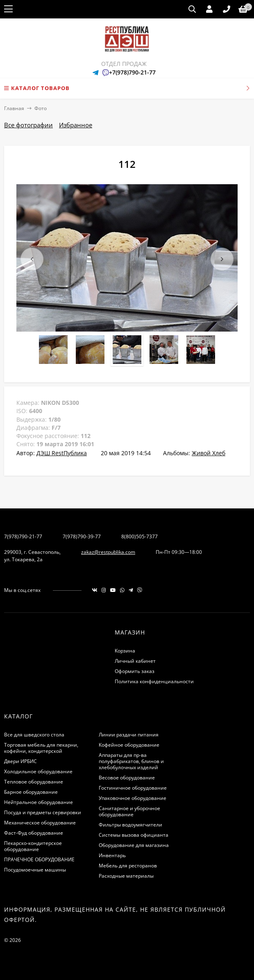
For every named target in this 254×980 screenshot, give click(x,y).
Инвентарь (112, 855)
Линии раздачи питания (129, 735)
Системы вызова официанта (134, 835)
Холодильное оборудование (38, 771)
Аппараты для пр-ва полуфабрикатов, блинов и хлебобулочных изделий (131, 761)
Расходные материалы (126, 876)
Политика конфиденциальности (154, 681)
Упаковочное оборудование (133, 798)
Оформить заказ (135, 671)
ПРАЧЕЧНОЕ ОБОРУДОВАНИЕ (39, 859)
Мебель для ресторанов (128, 866)
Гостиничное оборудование (133, 788)
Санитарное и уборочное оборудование (129, 811)
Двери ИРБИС (20, 761)
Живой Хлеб (209, 453)
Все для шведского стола (34, 735)
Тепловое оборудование (34, 782)
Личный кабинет (135, 661)
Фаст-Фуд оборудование (34, 833)
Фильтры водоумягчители (130, 825)
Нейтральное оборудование (39, 802)
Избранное (76, 125)
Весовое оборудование (127, 778)
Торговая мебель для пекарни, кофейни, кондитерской (41, 748)
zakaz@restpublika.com (108, 552)
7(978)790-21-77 (23, 536)
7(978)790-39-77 (82, 536)
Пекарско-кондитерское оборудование (33, 846)
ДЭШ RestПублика (62, 453)
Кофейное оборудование (129, 745)
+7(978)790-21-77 (132, 72)
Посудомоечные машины (35, 870)
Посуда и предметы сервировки (43, 812)
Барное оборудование (31, 792)
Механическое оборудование (40, 823)
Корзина (125, 651)
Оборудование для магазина (134, 845)
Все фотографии (28, 125)
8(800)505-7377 (139, 536)
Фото (41, 108)
